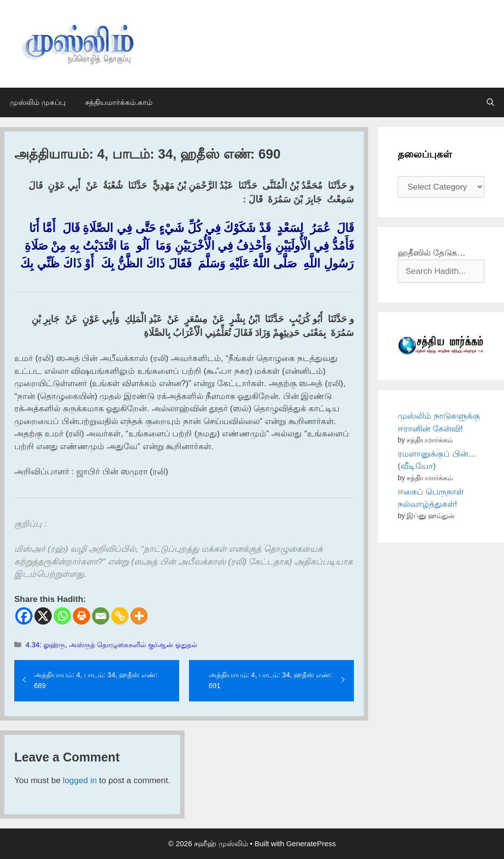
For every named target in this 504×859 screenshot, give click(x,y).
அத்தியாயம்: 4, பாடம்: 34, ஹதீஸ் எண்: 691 (270, 680)
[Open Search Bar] (490, 102)
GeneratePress (311, 843)
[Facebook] (24, 616)
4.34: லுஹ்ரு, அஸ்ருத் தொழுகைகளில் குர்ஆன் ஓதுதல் (111, 645)
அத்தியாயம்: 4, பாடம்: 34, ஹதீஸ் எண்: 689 (96, 680)
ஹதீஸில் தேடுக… (432, 253)
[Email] (101, 616)
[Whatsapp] (62, 616)
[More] (139, 616)
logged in (80, 780)
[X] (43, 616)
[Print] (81, 616)
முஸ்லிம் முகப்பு (38, 102)
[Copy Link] (120, 616)
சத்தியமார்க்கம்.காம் (119, 102)
